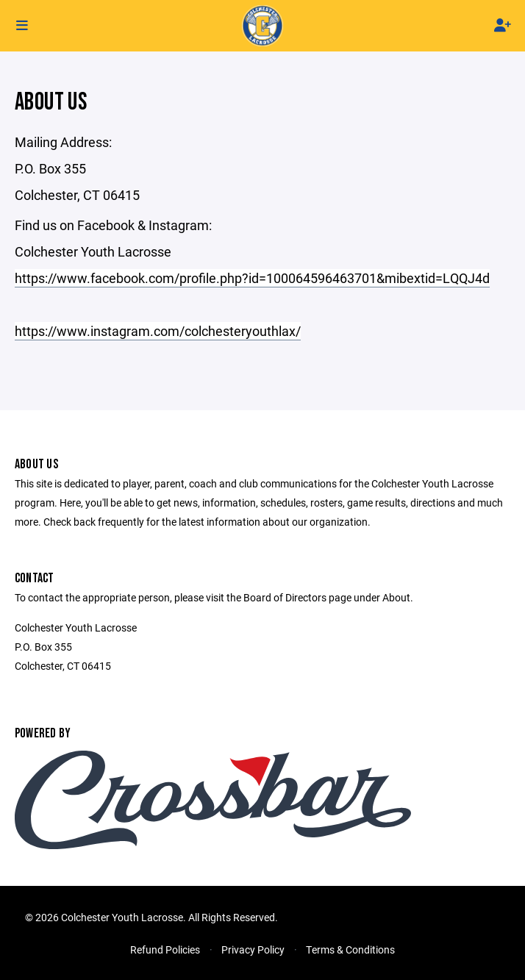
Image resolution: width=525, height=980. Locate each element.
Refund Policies (165, 949)
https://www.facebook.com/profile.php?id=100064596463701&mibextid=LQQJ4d (252, 278)
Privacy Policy (253, 949)
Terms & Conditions (350, 949)
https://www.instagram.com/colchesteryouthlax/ (158, 331)
